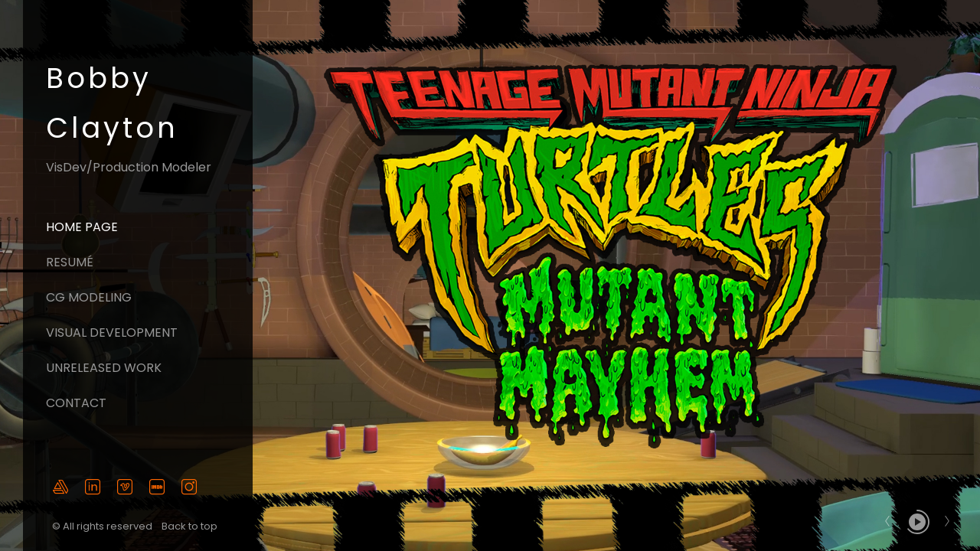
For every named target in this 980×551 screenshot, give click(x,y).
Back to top (191, 526)
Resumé (70, 262)
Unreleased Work (104, 368)
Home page (82, 227)
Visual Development (112, 333)
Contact (76, 403)
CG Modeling (89, 297)
